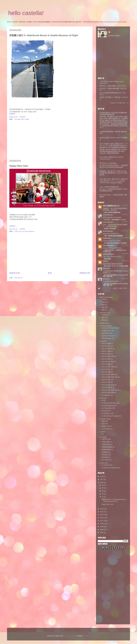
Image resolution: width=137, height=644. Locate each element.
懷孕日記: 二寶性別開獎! (108, 86)
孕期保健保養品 (107, 447)
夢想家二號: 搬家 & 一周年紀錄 (110, 97)
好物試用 (105, 452)
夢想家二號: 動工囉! (110, 229)
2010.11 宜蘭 (106, 351)
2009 (102, 527)
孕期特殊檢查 (106, 450)
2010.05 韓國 (106, 343)
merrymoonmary (70, 636)
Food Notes (106, 333)
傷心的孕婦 (107, 259)
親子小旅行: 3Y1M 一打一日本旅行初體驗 (116, 266)
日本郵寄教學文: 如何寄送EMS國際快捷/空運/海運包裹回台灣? (113, 114)
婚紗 (103, 310)
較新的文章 (15, 273)
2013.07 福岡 (106, 382)
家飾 (103, 421)
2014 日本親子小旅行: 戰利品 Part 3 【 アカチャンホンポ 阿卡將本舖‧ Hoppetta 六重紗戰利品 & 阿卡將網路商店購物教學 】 (114, 146)
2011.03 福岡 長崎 (108, 356)
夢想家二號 (105, 426)
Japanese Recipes (108, 336)
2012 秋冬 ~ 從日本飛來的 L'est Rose (115, 220)
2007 (102, 532)
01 (103, 497)
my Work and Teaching (109, 468)
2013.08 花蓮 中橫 (108, 385)
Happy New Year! (19, 166)
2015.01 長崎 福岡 (108, 393)
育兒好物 (105, 457)
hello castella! (26, 13)
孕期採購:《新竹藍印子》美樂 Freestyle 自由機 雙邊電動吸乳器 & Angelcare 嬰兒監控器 (114, 173)
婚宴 (103, 307)
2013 (102, 515)
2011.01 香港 (106, 354)
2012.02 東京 (106, 369)
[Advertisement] (50, 140)
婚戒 (103, 305)
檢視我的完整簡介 (114, 36)
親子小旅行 (105, 460)
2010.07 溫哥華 (107, 349)
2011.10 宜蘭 (106, 364)
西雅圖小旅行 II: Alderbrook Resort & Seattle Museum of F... (114, 500)
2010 (102, 524)
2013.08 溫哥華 (107, 387)
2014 (102, 512)
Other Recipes (106, 338)
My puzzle (105, 411)
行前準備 (105, 315)
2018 (102, 476)
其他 (103, 302)
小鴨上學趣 (105, 442)
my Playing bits (107, 408)
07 (103, 488)
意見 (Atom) (18, 278)
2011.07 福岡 (106, 359)
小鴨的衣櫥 (105, 444)
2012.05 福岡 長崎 (108, 374)
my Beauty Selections (109, 403)
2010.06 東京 (106, 346)
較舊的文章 (85, 273)
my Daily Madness (108, 406)
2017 (102, 479)
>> (127, 103)
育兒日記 (105, 455)
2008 (102, 530)
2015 (102, 509)
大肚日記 (105, 439)
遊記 (103, 318)
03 (103, 494)
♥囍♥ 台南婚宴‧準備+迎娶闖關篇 (113, 236)
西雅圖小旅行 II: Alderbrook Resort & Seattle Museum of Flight (44, 35)
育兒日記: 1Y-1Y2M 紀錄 (108, 163)
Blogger (87, 636)
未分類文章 (103, 323)
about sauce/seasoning (109, 328)
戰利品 (104, 320)
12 (103, 485)
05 (103, 491)
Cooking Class (107, 331)
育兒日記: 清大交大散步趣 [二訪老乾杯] (116, 243)
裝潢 (103, 424)
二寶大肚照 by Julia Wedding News (112, 81)
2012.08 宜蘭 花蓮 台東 (110, 377)
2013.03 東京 (106, 380)
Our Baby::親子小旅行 (22, 119)
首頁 (50, 273)
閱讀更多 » (13, 114)
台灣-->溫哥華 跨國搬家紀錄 (109, 187)
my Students (106, 465)
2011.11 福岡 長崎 (108, 367)
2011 (102, 521)
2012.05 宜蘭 (106, 372)
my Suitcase (106, 395)
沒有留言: (23, 117)
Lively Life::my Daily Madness (24, 231)
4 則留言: (23, 229)
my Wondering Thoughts (110, 416)
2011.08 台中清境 (108, 362)
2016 (102, 482)
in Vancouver (106, 429)
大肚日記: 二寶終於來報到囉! (109, 88)
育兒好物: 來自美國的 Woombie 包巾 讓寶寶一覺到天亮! (115, 284)
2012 (102, 518)
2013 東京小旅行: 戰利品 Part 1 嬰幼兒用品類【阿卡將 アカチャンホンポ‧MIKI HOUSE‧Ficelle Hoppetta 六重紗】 (114, 181)
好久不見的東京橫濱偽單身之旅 (110, 93)
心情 (103, 299)
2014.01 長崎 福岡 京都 (110, 390)
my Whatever (106, 413)
